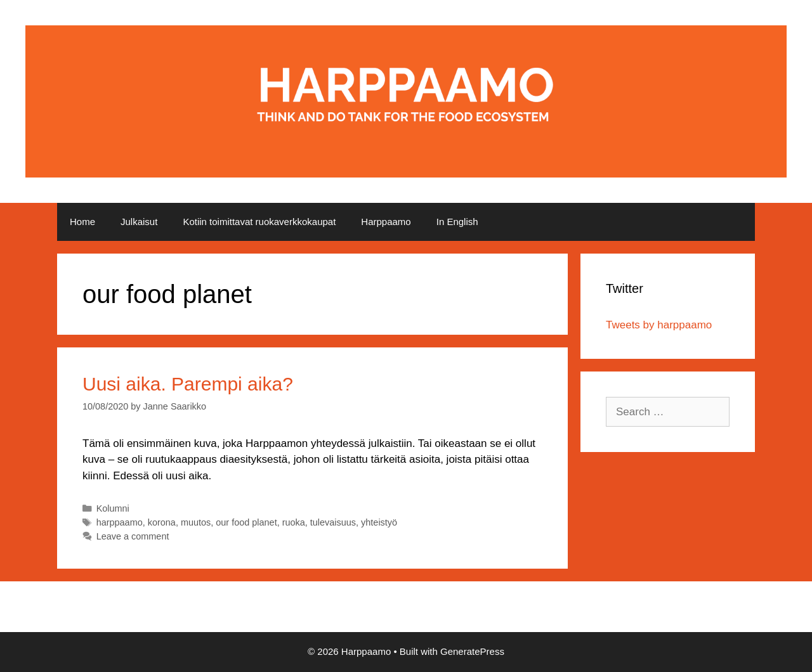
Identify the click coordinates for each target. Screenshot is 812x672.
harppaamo (120, 522)
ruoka (294, 522)
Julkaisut (139, 222)
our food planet (246, 522)
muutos (196, 522)
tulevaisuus (333, 522)
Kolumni (113, 508)
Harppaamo (386, 222)
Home (82, 222)
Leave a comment (133, 536)
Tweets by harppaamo (659, 325)
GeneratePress (472, 651)
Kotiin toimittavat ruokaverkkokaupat (259, 222)
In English (457, 222)
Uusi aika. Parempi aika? (188, 384)
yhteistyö (379, 522)
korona (162, 522)
